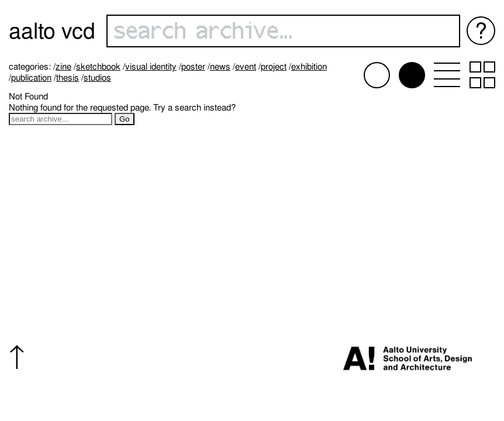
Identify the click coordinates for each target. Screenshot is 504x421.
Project (274, 67)
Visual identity (151, 67)
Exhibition (309, 67)
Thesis (68, 78)
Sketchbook (98, 67)
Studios (97, 78)
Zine (63, 67)
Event (246, 67)
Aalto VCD (52, 31)
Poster (193, 67)
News (220, 67)
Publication (31, 78)
